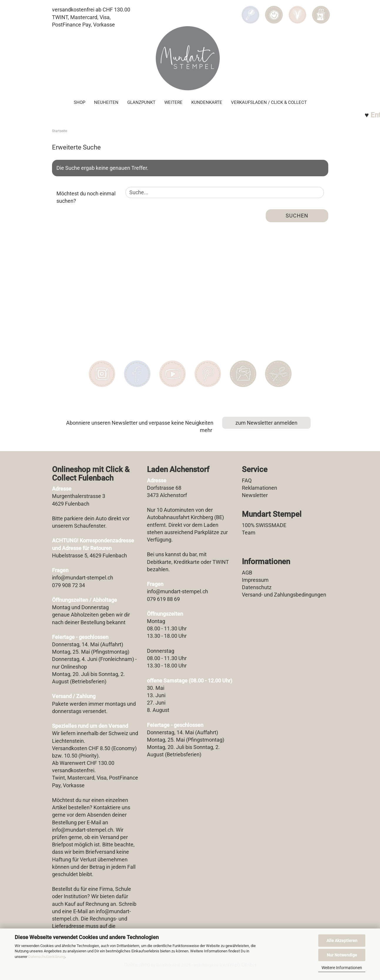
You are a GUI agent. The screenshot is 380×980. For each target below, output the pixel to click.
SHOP (79, 102)
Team (249, 533)
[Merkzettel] (297, 11)
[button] (274, 11)
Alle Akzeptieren (342, 941)
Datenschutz (257, 587)
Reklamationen (260, 488)
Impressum (255, 580)
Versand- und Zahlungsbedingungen (284, 595)
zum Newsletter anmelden (266, 423)
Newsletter (255, 495)
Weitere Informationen (342, 968)
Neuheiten (106, 102)
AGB (247, 573)
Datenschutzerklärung (47, 957)
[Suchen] (250, 11)
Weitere (173, 102)
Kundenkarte (207, 102)
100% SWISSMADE (264, 525)
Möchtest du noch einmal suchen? (86, 197)
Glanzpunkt (141, 102)
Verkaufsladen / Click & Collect (269, 102)
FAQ (247, 480)
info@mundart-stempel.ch (83, 830)
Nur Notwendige (342, 955)
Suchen (297, 216)
